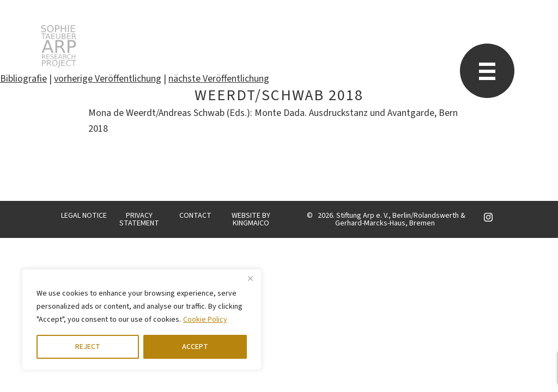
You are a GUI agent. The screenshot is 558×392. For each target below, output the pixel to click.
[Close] (250, 278)
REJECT (88, 347)
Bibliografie (23, 79)
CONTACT (195, 216)
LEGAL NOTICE (84, 216)
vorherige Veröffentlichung (108, 79)
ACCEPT (195, 347)
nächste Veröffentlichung (219, 79)
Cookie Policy (205, 320)
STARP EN (59, 46)
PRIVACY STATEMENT (139, 219)
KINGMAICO (251, 223)
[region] (142, 320)
